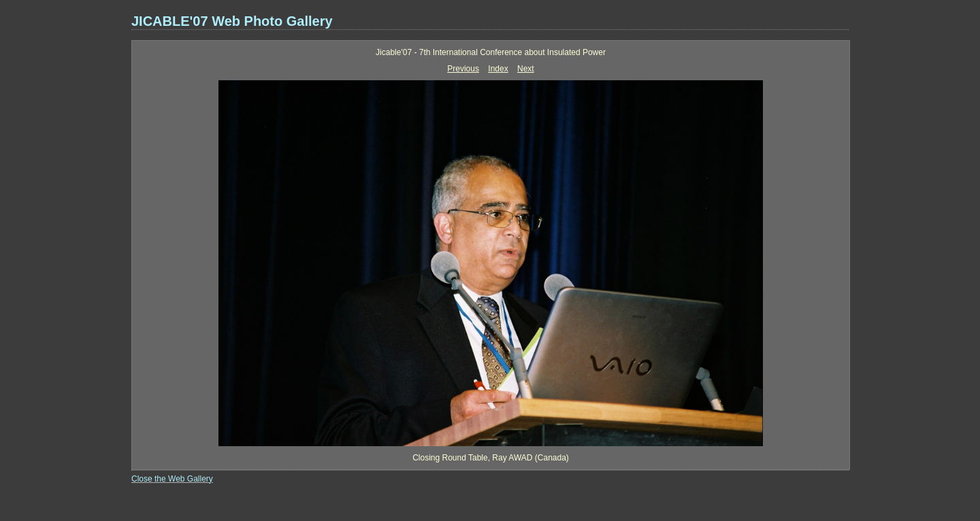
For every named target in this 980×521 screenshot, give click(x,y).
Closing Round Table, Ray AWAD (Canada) (491, 458)
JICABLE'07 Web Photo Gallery (232, 21)
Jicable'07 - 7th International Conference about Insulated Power (491, 52)
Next (526, 69)
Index (498, 69)
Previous (463, 69)
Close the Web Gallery (172, 479)
